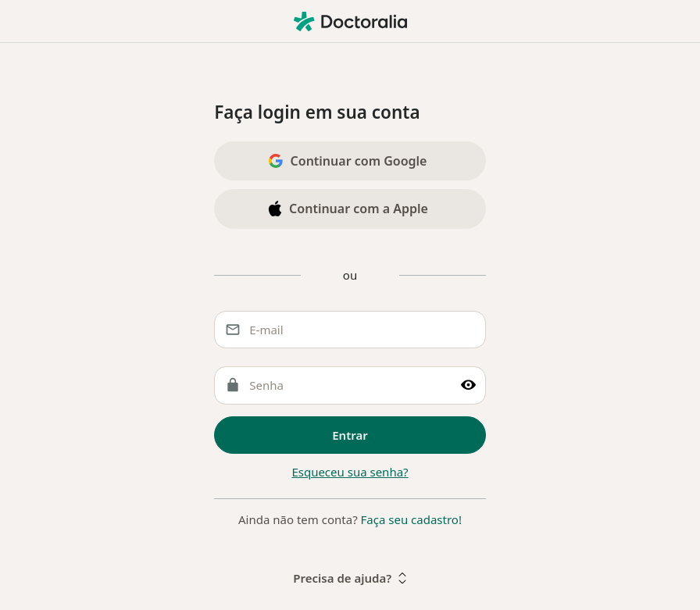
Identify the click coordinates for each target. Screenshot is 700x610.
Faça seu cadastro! (411, 519)
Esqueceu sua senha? (350, 472)
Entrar (350, 435)
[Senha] (350, 385)
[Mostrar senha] (468, 385)
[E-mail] (350, 330)
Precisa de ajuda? (350, 578)
